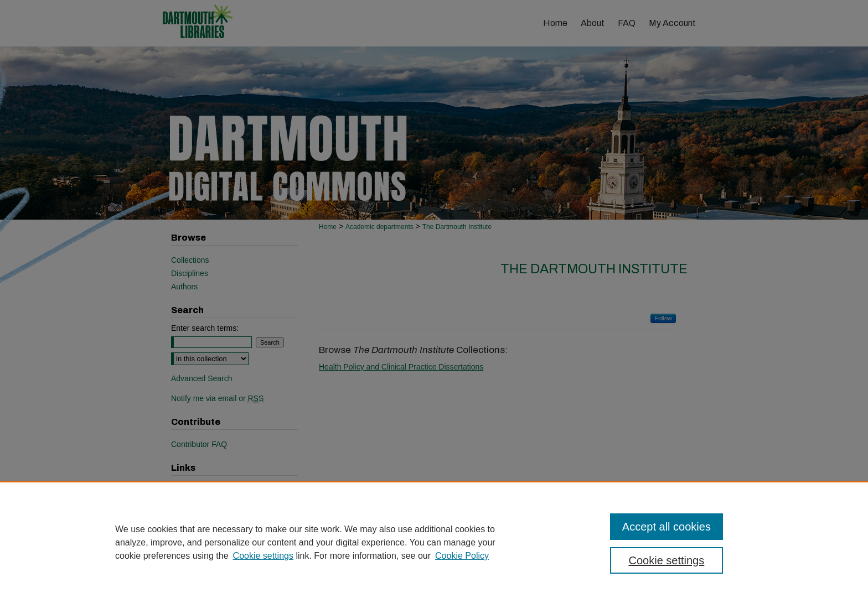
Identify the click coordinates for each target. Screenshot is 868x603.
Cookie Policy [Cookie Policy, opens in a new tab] (462, 556)
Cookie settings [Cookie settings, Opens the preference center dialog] (667, 560)
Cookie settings (263, 556)
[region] (434, 542)
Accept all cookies (666, 527)
